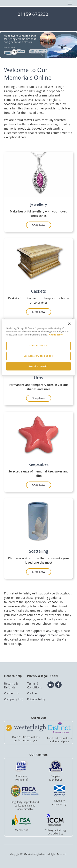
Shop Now (39, 225)
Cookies (32, 693)
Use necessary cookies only (38, 356)
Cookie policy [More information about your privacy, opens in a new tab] (56, 335)
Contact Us (11, 693)
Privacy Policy (36, 699)
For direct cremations (59, 738)
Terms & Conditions (34, 685)
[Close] (69, 324)
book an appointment (43, 635)
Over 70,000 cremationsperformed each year (26, 739)
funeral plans (62, 741)
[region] (38, 347)
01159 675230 (33, 14)
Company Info (14, 699)
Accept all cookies (38, 366)
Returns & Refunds (11, 685)
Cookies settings (39, 346)
